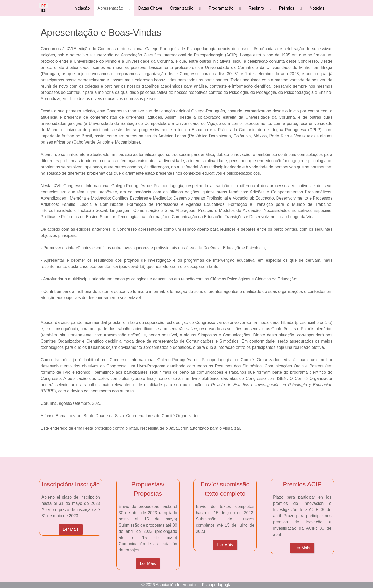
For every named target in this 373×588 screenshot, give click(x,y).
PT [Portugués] (44, 6)
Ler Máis (71, 529)
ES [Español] (43, 10)
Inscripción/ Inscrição (71, 484)
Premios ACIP (302, 484)
